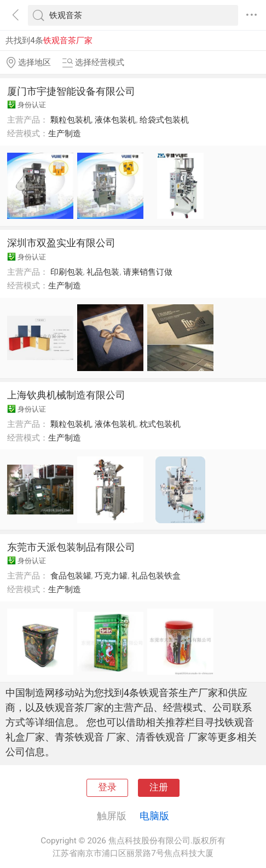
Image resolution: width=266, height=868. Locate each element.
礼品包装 (103, 272)
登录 (107, 787)
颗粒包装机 (71, 120)
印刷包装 (67, 272)
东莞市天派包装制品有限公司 (71, 547)
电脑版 (154, 816)
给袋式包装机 (164, 120)
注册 (159, 787)
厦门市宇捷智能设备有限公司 (71, 91)
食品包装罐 (71, 576)
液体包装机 (115, 120)
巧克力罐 (111, 576)
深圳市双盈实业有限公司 (61, 243)
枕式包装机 (160, 424)
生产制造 (65, 134)
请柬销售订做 (148, 272)
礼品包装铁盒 (156, 576)
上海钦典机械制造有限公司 (66, 395)
